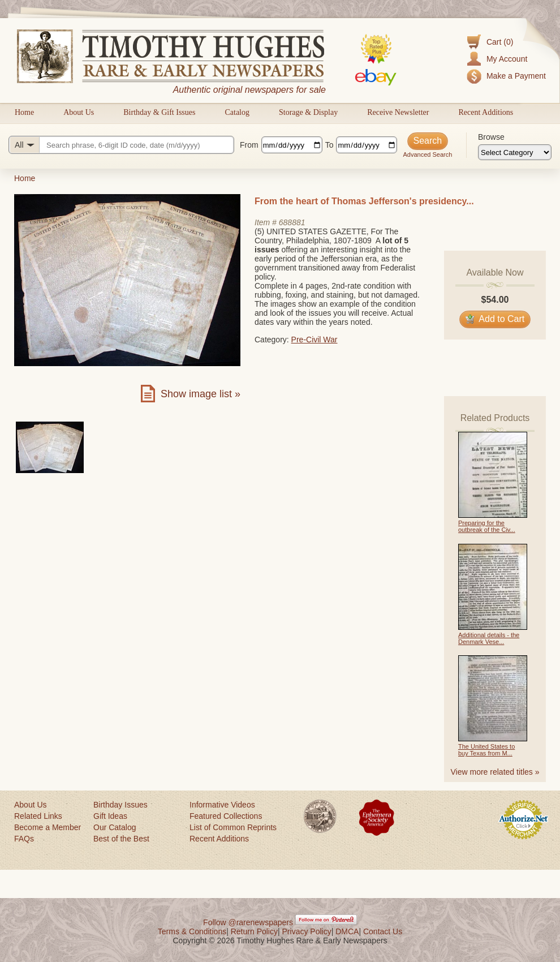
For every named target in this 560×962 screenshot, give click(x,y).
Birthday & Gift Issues (159, 112)
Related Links (38, 816)
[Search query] (121, 145)
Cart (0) (500, 42)
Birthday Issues (120, 805)
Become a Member (48, 827)
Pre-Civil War (315, 340)
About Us (79, 112)
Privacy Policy (307, 931)
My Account (507, 59)
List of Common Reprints (233, 827)
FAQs (24, 839)
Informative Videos (222, 805)
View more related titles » (495, 772)
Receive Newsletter (398, 112)
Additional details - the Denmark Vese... (489, 638)
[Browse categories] (515, 152)
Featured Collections (226, 816)
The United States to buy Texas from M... (486, 750)
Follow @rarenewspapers (248, 922)
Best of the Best (121, 839)
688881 (292, 222)
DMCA (347, 931)
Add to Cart (495, 319)
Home (24, 112)
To (329, 145)
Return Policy (254, 931)
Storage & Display (308, 112)
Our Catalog (115, 827)
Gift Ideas (110, 816)
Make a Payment (516, 76)
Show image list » (201, 394)
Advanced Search (427, 154)
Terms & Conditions (192, 931)
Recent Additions (486, 112)
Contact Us (383, 931)
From (249, 145)
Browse (491, 137)
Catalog (237, 112)
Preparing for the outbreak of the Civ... (487, 526)
